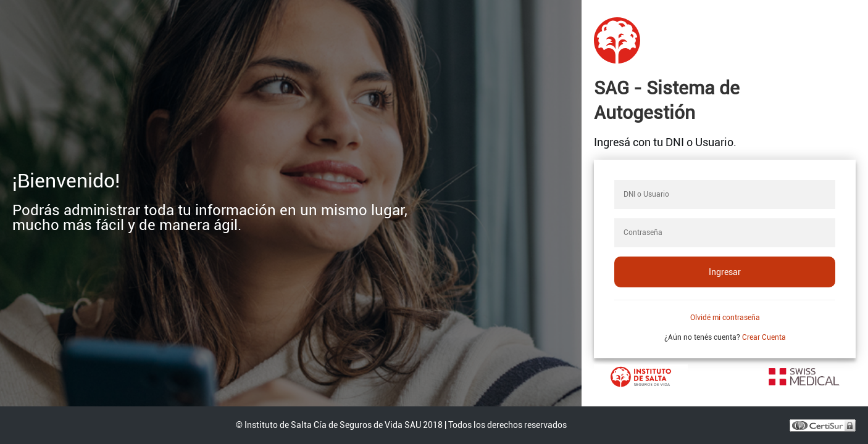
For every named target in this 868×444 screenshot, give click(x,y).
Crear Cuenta (764, 337)
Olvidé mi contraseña (725, 318)
